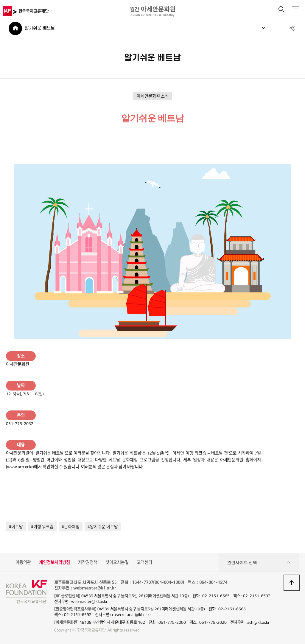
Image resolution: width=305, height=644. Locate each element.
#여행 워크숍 (42, 526)
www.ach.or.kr (20, 467)
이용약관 (23, 562)
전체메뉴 (296, 9)
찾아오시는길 (117, 562)
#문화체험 (71, 526)
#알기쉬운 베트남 (103, 526)
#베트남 (16, 526)
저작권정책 (88, 562)
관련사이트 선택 (259, 563)
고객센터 (144, 562)
